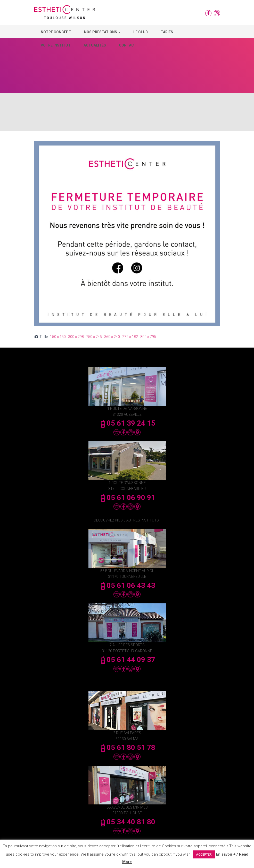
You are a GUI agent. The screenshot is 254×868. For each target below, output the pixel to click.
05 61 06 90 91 (127, 498)
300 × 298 (76, 337)
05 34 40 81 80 (127, 822)
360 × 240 (112, 337)
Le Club (141, 32)
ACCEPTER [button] (204, 854)
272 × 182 (130, 337)
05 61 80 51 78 (127, 747)
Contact (128, 45)
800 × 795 (148, 337)
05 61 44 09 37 (127, 660)
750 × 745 (94, 337)
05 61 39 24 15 (127, 423)
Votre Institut (56, 45)
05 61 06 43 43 (127, 585)
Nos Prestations (102, 32)
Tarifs (167, 32)
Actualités (95, 45)
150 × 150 (58, 337)
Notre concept (56, 32)
